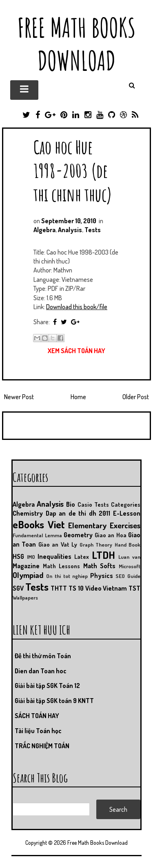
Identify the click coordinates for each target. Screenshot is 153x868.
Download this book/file (77, 307)
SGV (18, 588)
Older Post (136, 397)
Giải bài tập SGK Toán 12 (47, 686)
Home (78, 397)
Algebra (44, 230)
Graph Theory (96, 545)
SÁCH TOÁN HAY (37, 716)
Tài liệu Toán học (38, 731)
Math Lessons (62, 566)
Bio (71, 504)
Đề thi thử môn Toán (43, 656)
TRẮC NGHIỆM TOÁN (42, 746)
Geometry (78, 535)
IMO (31, 557)
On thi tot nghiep (67, 576)
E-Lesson (127, 513)
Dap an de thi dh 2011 (78, 513)
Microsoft (130, 566)
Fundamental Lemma (37, 535)
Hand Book (127, 545)
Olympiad (28, 575)
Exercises (125, 525)
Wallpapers (25, 598)
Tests (93, 230)
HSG (18, 556)
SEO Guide (128, 576)
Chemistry (28, 513)
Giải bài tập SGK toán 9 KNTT (54, 701)
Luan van (129, 557)
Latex (82, 556)
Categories (126, 504)
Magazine (26, 566)
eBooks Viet (39, 524)
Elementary (87, 525)
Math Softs (100, 566)
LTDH (103, 555)
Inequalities (54, 556)
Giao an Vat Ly (58, 544)
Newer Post (19, 397)
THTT (59, 588)
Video (93, 588)
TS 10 (76, 588)
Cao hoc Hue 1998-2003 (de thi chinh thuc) (73, 170)
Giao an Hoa (111, 535)
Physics (102, 576)
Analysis (70, 230)
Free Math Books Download (76, 44)
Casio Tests (93, 504)
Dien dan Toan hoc (41, 671)
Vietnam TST (122, 588)
